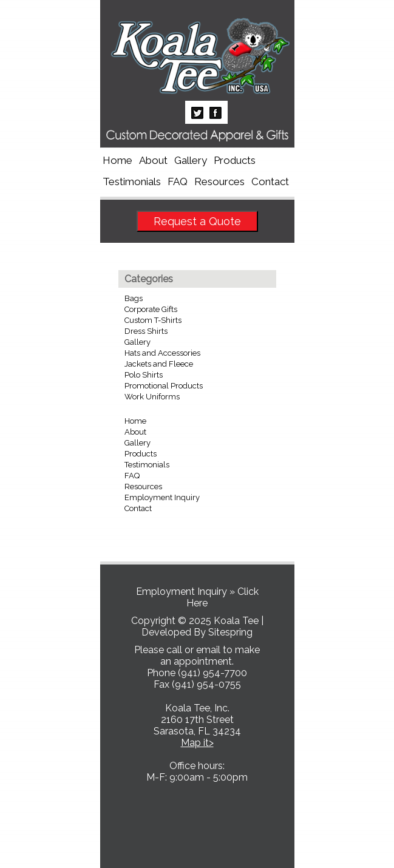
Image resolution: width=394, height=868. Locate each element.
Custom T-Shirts (153, 320)
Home (117, 160)
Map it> (197, 743)
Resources (219, 181)
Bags (134, 298)
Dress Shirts (146, 331)
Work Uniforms (152, 397)
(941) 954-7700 (212, 673)
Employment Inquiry (162, 497)
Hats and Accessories (162, 353)
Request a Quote (197, 221)
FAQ (178, 181)
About (153, 160)
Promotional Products (164, 386)
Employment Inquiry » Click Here (197, 597)
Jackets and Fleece (159, 364)
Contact (270, 181)
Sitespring (230, 632)
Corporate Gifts (151, 309)
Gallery (191, 160)
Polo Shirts (144, 375)
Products (235, 160)
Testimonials (132, 181)
